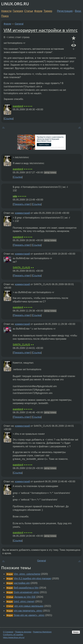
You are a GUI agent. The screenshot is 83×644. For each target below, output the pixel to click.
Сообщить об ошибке (13, 635)
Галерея (18, 11)
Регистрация (65, 11)
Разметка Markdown (42, 632)
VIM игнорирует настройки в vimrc (41, 30)
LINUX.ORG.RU (15, 4)
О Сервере (8, 632)
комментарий (22, 213)
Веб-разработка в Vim (26, 588)
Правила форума (23, 632)
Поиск (5, 16)
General (19, 24)
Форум (38, 11)
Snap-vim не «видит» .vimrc (29, 615)
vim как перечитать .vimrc (28, 611)
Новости (6, 11)
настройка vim (22, 583)
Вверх (76, 632)
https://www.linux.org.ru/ (14, 637)
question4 (18, 106)
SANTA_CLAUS (21, 268)
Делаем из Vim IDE (25, 597)
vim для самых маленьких (29, 606)
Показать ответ (22, 204)
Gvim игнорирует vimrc (26, 592)
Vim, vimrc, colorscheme (27, 574)
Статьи (29, 11)
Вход (78, 11)
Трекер (48, 11)
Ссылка (9, 119)
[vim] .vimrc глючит (24, 601)
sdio (15, 196)
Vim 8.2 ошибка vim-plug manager (32, 578)
